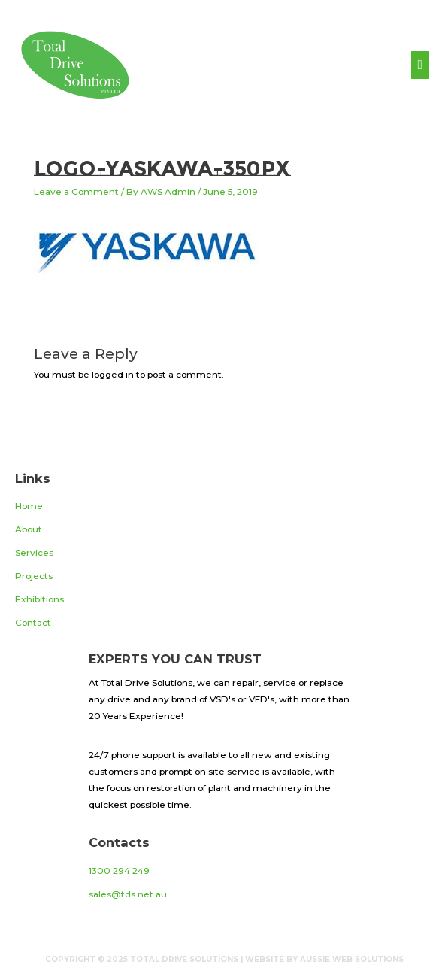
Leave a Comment (76, 192)
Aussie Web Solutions (352, 959)
